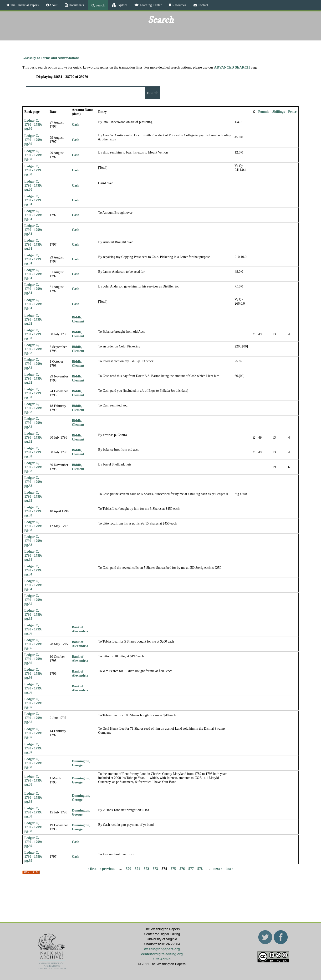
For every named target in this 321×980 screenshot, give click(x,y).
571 (137, 868)
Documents (76, 5)
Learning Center (150, 5)
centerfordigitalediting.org (162, 954)
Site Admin (162, 959)
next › (218, 868)
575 (173, 868)
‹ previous (107, 868)
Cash (76, 124)
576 (182, 868)
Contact (203, 5)
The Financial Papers (24, 5)
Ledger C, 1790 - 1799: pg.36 (33, 629)
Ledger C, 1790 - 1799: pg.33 (33, 482)
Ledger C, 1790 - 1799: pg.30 (33, 124)
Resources (179, 5)
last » (230, 868)
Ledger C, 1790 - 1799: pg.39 (33, 842)
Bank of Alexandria (80, 629)
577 (191, 868)
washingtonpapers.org (162, 949)
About (53, 5)
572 (146, 868)
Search (100, 5)
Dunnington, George (81, 763)
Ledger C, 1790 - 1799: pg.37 (33, 703)
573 (155, 868)
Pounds (264, 112)
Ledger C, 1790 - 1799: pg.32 (33, 319)
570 (129, 868)
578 (200, 868)
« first (92, 868)
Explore (121, 5)
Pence (292, 112)
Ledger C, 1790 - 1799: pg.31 (33, 200)
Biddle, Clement (78, 319)
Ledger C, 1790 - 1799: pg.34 (33, 555)
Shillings (279, 112)
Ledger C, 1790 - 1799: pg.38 (33, 763)
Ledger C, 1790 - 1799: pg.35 (33, 600)
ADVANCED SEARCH (232, 67)
